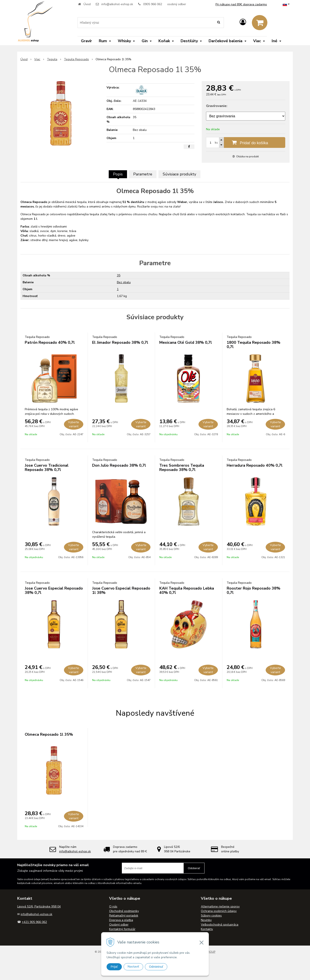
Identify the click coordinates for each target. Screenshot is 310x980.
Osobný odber (119, 925)
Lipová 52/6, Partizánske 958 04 (39, 906)
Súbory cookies (211, 916)
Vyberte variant (74, 424)
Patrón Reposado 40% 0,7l (50, 342)
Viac (37, 59)
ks (216, 143)
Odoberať (194, 868)
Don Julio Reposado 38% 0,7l (119, 465)
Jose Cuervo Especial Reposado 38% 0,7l (54, 590)
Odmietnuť (156, 967)
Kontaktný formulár (122, 929)
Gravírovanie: (217, 106)
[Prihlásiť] (243, 22)
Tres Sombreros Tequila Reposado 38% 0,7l (182, 468)
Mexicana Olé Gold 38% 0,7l (186, 342)
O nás (113, 906)
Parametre (143, 174)
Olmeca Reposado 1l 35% (49, 734)
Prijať (114, 967)
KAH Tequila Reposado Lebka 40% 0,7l (187, 590)
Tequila (52, 59)
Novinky (206, 920)
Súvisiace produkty (179, 174)
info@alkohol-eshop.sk (117, 4)
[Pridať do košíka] (246, 142)
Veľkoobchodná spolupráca (220, 925)
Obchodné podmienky (124, 911)
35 (119, 275)
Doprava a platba (121, 920)
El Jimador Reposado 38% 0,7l (120, 342)
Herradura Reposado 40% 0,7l (255, 465)
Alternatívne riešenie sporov (220, 906)
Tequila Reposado (76, 59)
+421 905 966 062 (34, 922)
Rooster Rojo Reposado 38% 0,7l (253, 590)
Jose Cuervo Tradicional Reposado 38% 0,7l (47, 468)
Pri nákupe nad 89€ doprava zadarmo (241, 4)
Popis (118, 174)
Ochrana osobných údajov (219, 911)
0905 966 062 (153, 4)
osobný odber (177, 4)
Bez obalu (124, 282)
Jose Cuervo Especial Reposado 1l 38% (121, 590)
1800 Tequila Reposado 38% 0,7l (253, 345)
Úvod (87, 4)
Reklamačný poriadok (124, 916)
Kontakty (207, 929)
